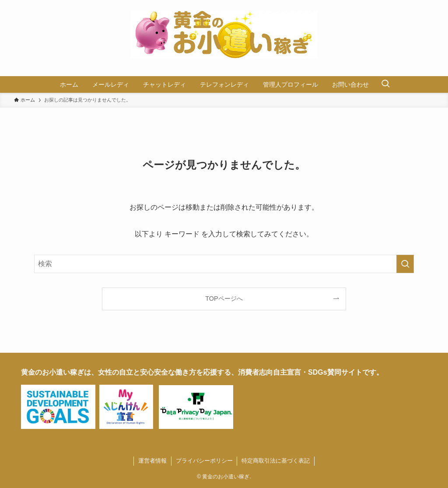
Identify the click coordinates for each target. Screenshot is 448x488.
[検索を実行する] (405, 264)
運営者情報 (152, 461)
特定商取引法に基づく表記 (276, 461)
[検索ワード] (224, 264)
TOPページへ (224, 298)
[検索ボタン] (385, 84)
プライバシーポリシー (204, 461)
